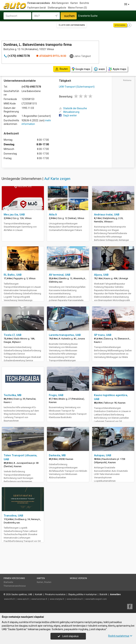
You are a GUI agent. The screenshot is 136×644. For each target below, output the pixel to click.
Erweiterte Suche (88, 16)
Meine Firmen (77, 8)
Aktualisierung (69, 112)
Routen (48, 582)
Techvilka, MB (13, 395)
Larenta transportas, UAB (65, 335)
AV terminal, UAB (60, 275)
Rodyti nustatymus (120, 636)
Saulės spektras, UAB (22, 594)
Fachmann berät (37, 8)
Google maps (81, 69)
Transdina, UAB (13, 516)
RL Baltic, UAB (13, 275)
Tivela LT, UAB (13, 335)
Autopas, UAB (103, 455)
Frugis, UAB (56, 395)
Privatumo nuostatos (55, 594)
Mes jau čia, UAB (14, 215)
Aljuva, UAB (101, 275)
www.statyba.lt (57, 599)
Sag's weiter (68, 115)
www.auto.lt (23, 599)
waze (99, 69)
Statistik (103, 594)
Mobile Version (78, 578)
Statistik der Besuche (73, 108)
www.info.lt (9, 599)
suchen (69, 16)
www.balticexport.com (96, 599)
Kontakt (39, 594)
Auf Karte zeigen (57, 179)
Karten (74, 3)
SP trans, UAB (103, 335)
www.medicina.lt (75, 599)
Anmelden (115, 594)
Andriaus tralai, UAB (107, 215)
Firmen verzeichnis (39, 3)
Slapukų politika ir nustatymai (82, 594)
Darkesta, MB (57, 455)
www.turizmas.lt (39, 599)
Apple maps (117, 69)
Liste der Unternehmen (72, 25)
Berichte (84, 3)
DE (127, 4)
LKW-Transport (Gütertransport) (77, 87)
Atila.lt (53, 215)
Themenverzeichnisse (15, 586)
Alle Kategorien (60, 3)
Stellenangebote (57, 8)
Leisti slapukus (68, 636)
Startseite (8, 582)
